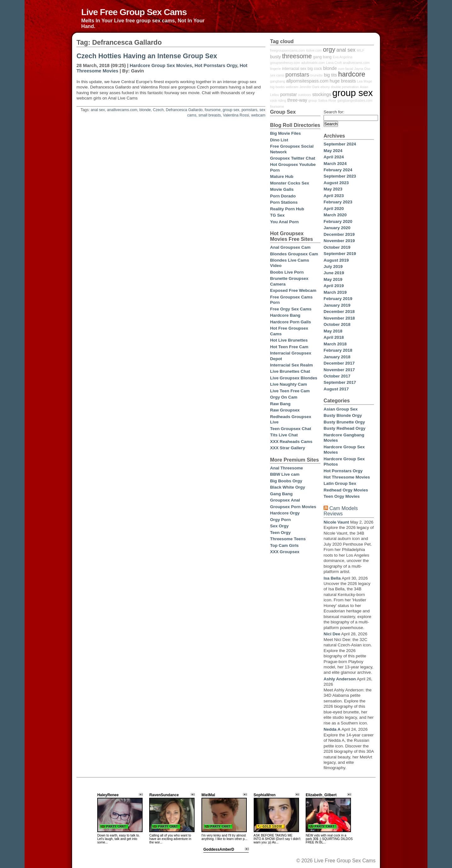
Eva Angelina (342, 57)
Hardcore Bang (285, 315)
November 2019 (339, 241)
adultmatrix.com (313, 63)
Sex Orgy (279, 526)
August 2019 (336, 260)
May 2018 (333, 331)
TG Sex (277, 215)
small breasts (209, 115)
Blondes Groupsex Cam (294, 254)
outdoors (305, 95)
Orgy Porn (280, 520)
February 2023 (338, 202)
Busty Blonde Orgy (343, 415)
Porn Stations (284, 202)
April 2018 (334, 337)
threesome (297, 56)
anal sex (98, 110)
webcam (258, 115)
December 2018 (339, 312)
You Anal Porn (284, 222)
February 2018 (338, 350)
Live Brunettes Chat (290, 371)
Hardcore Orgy (285, 513)
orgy (329, 49)
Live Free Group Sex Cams (134, 12)
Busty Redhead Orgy (345, 428)
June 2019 (334, 273)
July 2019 (333, 267)
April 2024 (334, 157)
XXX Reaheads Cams (291, 442)
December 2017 (339, 363)
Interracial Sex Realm (291, 365)
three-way (297, 100)
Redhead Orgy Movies (346, 490)
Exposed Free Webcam (293, 290)
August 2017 (336, 389)
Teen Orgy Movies (342, 496)
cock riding (278, 100)
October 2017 (337, 376)
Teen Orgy (280, 533)
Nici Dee (332, 634)
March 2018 (335, 344)
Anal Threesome (287, 468)
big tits (331, 75)
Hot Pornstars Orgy (216, 65)
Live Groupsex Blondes (294, 378)
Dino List (279, 140)
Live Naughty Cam (288, 384)
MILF (360, 50)
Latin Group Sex (340, 483)
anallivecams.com (122, 110)
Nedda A (332, 729)
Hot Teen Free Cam (289, 347)
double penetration (345, 87)
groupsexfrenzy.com (285, 63)
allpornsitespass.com (307, 81)
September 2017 (340, 382)
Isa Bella (332, 578)
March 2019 (335, 292)
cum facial (346, 69)
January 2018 (337, 357)
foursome (212, 110)
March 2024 (335, 164)
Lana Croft (334, 63)
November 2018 (339, 318)
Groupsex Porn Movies (293, 507)
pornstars (249, 110)
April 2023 (334, 196)
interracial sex (294, 69)
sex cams (277, 75)
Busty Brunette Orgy (344, 422)
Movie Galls (282, 189)
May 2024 (333, 151)
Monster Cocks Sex (290, 183)
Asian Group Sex (341, 409)
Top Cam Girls (284, 545)
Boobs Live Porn (287, 272)
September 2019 (340, 254)
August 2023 (336, 183)
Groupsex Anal (285, 500)
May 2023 (333, 189)
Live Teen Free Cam (290, 391)
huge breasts (343, 81)
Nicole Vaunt (336, 522)
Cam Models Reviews (341, 511)
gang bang (322, 57)
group (313, 100)
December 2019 (339, 234)
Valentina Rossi (236, 115)
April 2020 (334, 209)
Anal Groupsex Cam (290, 247)
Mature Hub (282, 176)
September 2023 (340, 176)
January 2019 (337, 305)
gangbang (277, 81)
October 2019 (337, 247)
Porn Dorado (283, 196)
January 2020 (337, 228)
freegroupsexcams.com (288, 50)
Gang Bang (281, 494)
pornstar (288, 94)
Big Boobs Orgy (286, 481)
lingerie (275, 69)
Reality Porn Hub (287, 209)
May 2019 (333, 279)
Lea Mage (364, 81)
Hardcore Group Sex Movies (161, 65)
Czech (158, 110)
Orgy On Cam (284, 397)
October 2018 (337, 324)
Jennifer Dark (309, 87)
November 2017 (339, 370)
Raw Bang (280, 404)
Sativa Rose (327, 100)
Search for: (334, 112)
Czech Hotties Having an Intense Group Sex (147, 56)
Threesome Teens (288, 539)
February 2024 (338, 170)
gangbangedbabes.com (355, 100)
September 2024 (340, 144)
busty (275, 57)
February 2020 (338, 221)
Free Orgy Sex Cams (291, 309)
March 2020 (335, 215)
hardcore (352, 74)
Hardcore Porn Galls (291, 322)
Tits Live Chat (284, 435)
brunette (316, 75)
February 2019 (338, 299)
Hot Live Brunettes (289, 340)
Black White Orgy (288, 487)
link (446, 770)
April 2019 (334, 286)
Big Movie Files (285, 133)
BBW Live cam (285, 474)
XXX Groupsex (285, 552)
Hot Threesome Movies (347, 477)
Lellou (274, 95)
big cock (315, 69)
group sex (231, 110)
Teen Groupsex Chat (291, 429)
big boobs (277, 87)
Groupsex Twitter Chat (293, 158)
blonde (145, 110)
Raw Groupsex (285, 410)
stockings (322, 94)
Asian (364, 87)
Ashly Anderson (340, 679)
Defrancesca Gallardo (184, 110)
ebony (325, 87)
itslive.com (314, 50)
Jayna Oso (362, 69)
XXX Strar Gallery (288, 448)
